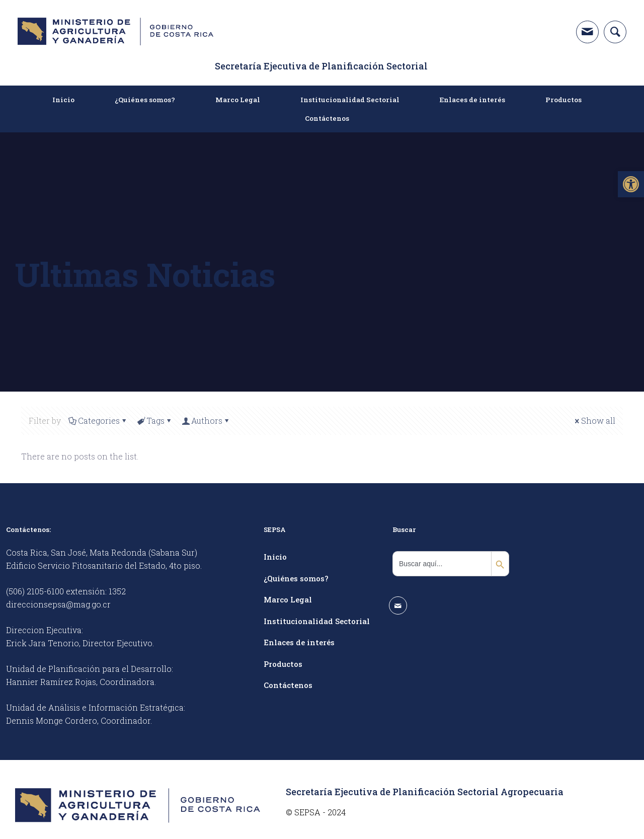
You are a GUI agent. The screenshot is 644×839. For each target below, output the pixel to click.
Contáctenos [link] (288, 685)
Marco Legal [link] (288, 599)
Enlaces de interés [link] (299, 642)
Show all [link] (594, 421)
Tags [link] (155, 421)
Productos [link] (283, 664)
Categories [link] (98, 421)
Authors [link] (206, 421)
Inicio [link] (275, 557)
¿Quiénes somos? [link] (296, 578)
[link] (631, 184)
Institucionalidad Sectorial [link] (317, 621)
